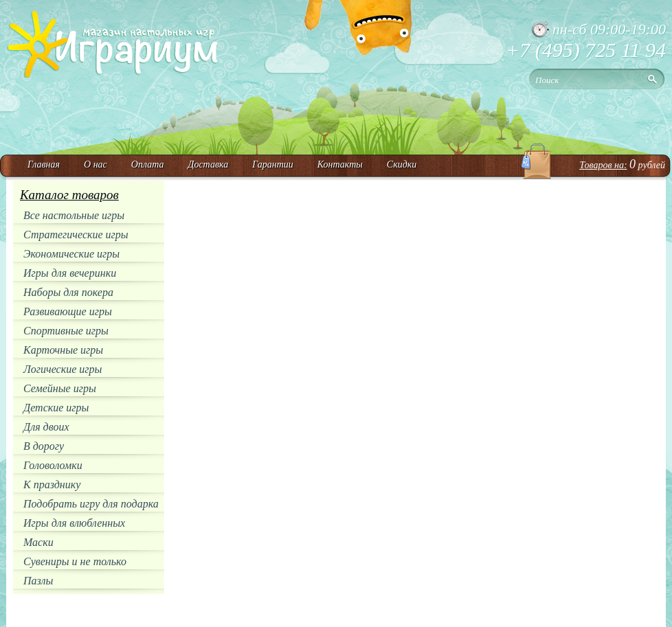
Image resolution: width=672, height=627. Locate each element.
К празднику (52, 484)
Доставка (208, 164)
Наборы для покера (68, 292)
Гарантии (273, 164)
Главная (44, 164)
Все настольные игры (74, 215)
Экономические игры (71, 254)
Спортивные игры (66, 331)
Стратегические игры (76, 235)
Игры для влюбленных (74, 523)
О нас (96, 164)
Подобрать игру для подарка (91, 504)
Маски (38, 542)
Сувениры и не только (75, 561)
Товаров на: (603, 165)
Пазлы (38, 581)
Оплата (148, 164)
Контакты (340, 164)
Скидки (402, 164)
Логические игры (63, 369)
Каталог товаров (69, 195)
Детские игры (56, 408)
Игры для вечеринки (70, 273)
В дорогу (44, 446)
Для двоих (46, 427)
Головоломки (53, 465)
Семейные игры (60, 388)
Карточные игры (63, 350)
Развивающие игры (68, 311)
